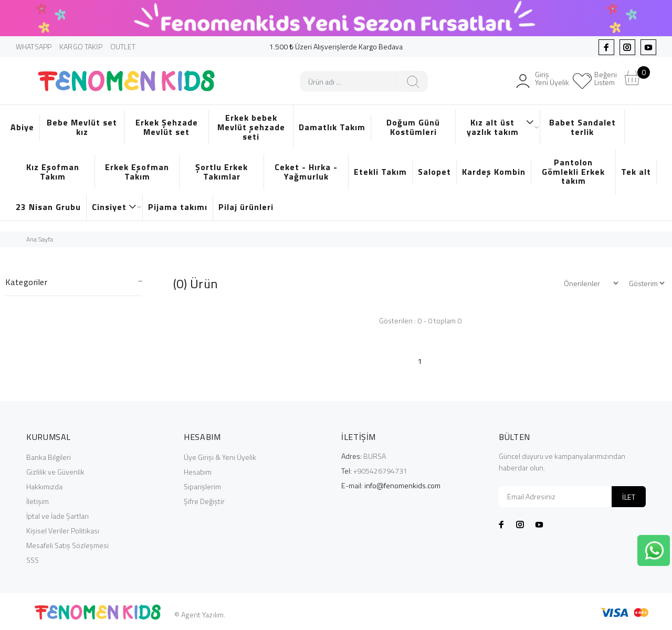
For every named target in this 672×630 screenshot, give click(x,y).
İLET (629, 497)
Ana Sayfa (40, 239)
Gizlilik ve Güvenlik (55, 472)
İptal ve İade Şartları (57, 516)
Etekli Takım (380, 172)
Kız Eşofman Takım (53, 172)
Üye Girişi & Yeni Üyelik (220, 457)
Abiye (22, 127)
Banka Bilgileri (49, 457)
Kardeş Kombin (494, 172)
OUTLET (123, 46)
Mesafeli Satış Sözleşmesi (67, 545)
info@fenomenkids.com (402, 485)
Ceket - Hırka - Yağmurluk (306, 172)
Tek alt (636, 172)
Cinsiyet (114, 207)
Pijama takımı (178, 207)
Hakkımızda (44, 486)
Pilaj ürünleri (246, 207)
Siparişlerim (202, 486)
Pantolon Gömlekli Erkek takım (573, 171)
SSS (33, 560)
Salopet (434, 172)
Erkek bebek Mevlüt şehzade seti (251, 127)
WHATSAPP (34, 46)
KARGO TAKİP (81, 46)
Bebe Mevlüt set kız (82, 127)
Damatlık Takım (332, 127)
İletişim (38, 501)
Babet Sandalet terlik (582, 127)
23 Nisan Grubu (48, 207)
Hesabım (198, 472)
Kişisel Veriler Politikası (63, 531)
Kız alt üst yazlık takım (501, 127)
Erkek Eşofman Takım (137, 172)
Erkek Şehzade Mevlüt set (167, 127)
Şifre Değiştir (204, 501)
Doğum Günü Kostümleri (413, 127)
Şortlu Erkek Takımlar (222, 172)
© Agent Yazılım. (200, 615)
